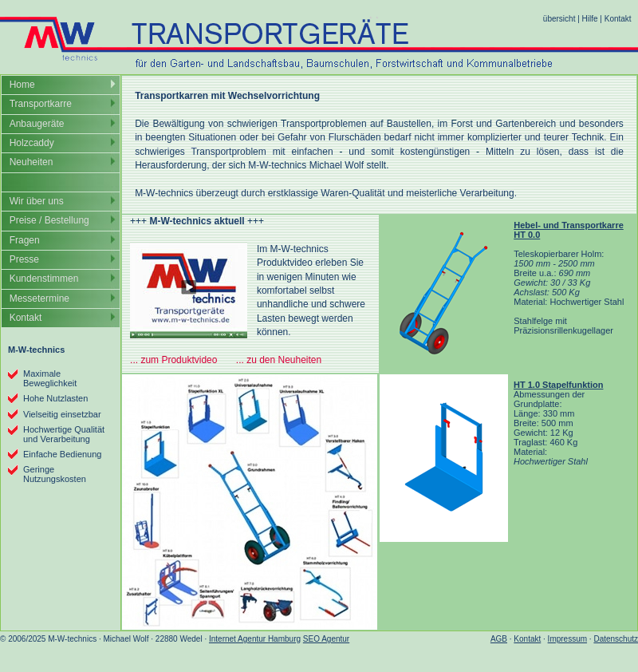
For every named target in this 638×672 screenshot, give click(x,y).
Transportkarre (41, 104)
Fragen (25, 240)
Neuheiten (32, 162)
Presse (24, 259)
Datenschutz (616, 639)
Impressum (567, 639)
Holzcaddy (32, 143)
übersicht (559, 19)
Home (22, 85)
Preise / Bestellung (49, 220)
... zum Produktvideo (173, 360)
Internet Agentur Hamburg (255, 639)
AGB (499, 639)
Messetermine (39, 298)
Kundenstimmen (44, 279)
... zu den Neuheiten (279, 360)
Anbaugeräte (37, 124)
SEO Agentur (326, 639)
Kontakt (618, 19)
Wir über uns (37, 201)
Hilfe (590, 19)
